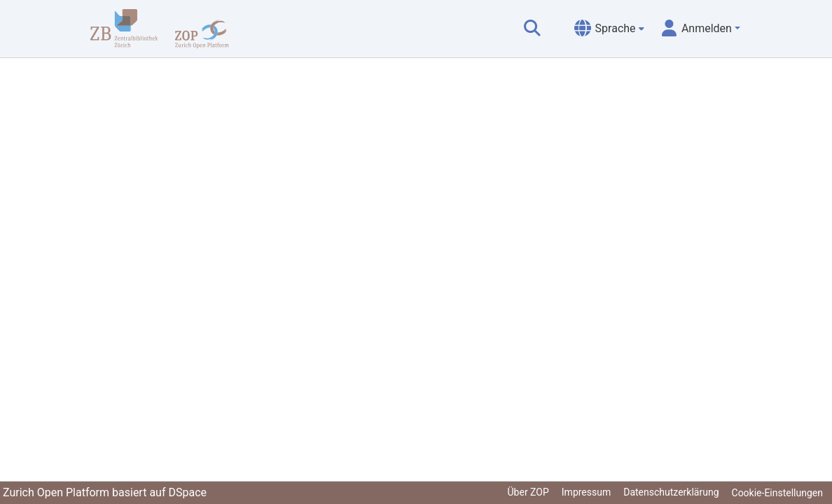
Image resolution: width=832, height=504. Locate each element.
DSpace (187, 492)
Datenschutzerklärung (671, 492)
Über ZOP (528, 492)
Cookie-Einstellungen (777, 493)
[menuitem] (609, 29)
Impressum (586, 492)
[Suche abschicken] (532, 29)
